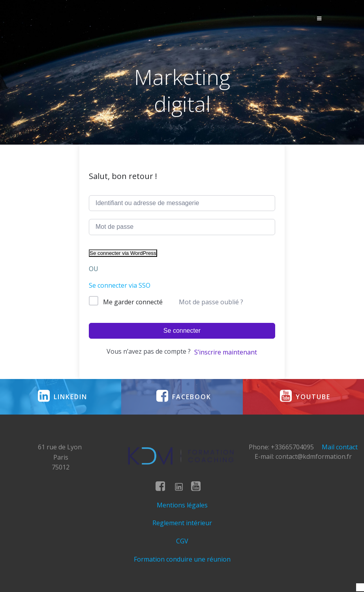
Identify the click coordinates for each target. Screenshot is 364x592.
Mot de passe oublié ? (211, 302)
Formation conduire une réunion (182, 559)
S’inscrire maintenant (226, 352)
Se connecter (182, 331)
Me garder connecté (133, 302)
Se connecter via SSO (120, 285)
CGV (182, 541)
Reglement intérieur (182, 523)
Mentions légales (182, 505)
